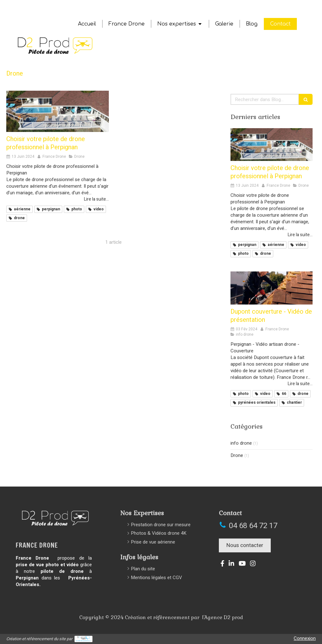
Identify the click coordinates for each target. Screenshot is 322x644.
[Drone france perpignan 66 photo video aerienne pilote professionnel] (58, 111)
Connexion (305, 638)
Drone (237, 456)
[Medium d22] (272, 288)
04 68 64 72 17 (253, 526)
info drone (241, 443)
